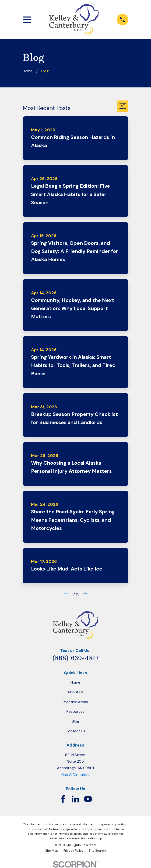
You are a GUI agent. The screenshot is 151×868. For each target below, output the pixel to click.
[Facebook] (63, 799)
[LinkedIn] (75, 799)
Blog (75, 721)
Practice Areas (75, 702)
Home (75, 682)
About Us (75, 692)
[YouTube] (88, 799)
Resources (75, 711)
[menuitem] (52, 851)
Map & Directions (75, 775)
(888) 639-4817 (75, 658)
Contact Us (75, 731)
